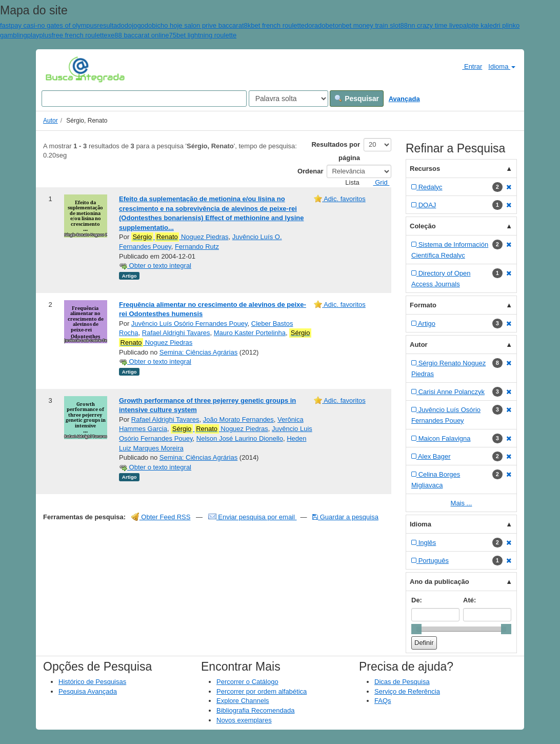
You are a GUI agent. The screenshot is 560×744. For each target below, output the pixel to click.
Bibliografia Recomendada (255, 710)
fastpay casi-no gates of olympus (48, 25)
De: (417, 600)
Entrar (468, 66)
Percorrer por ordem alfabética (262, 691)
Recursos (425, 169)
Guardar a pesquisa (345, 517)
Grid (377, 182)
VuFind (61, 69)
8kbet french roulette (275, 25)
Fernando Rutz (197, 247)
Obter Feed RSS (161, 517)
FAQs (383, 701)
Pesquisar (357, 99)
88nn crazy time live (430, 25)
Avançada (404, 99)
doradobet (320, 25)
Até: (469, 600)
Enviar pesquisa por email (253, 517)
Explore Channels (243, 701)
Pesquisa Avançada (88, 691)
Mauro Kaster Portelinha (250, 333)
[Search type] (288, 99)
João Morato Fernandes (238, 419)
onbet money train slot (368, 25)
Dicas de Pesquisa (402, 682)
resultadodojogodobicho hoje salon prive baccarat (170, 25)
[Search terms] (144, 99)
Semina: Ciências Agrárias (198, 352)
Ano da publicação (439, 582)
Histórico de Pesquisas (92, 682)
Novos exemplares (244, 720)
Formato (423, 305)
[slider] (416, 629)
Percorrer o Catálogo (247, 682)
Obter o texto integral (155, 266)
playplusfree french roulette (67, 35)
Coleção (423, 226)
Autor (51, 121)
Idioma (502, 66)
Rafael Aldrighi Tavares (176, 333)
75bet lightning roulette (203, 35)
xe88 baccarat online (138, 35)
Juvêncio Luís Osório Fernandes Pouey (189, 324)
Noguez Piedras (180, 237)
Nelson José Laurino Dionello (240, 438)
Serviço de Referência (407, 691)
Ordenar (311, 171)
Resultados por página (336, 151)
